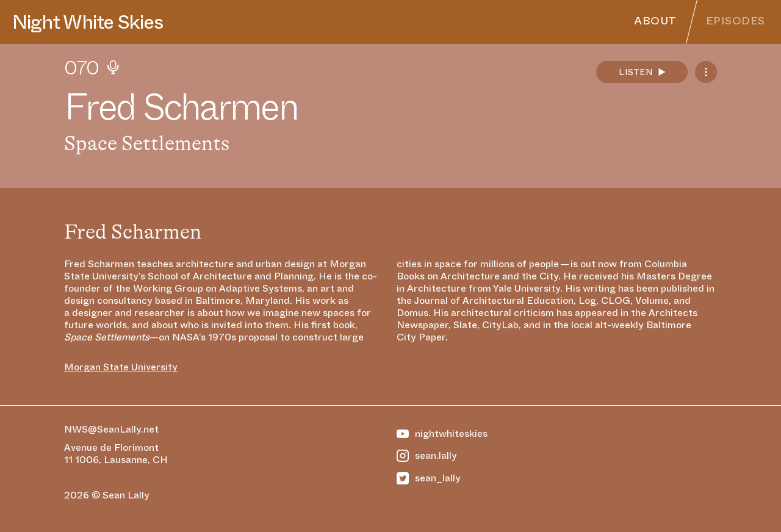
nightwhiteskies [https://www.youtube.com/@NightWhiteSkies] (442, 434)
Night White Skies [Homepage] (87, 22)
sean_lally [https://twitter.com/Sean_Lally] (429, 478)
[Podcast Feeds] (706, 72)
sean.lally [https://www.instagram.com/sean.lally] (427, 456)
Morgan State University (121, 367)
